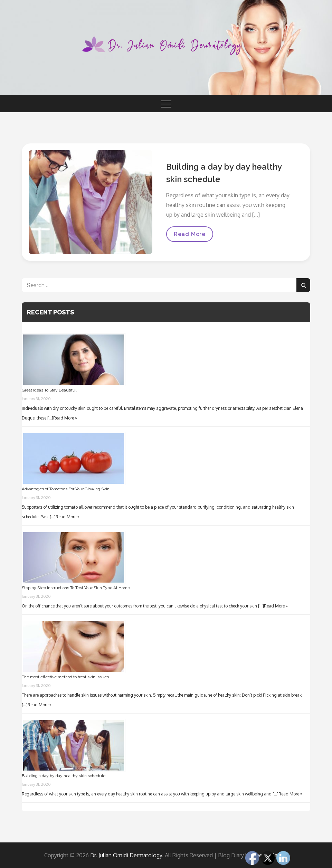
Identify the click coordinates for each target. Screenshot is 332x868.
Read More (189, 236)
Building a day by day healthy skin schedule (64, 776)
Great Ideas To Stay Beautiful (49, 390)
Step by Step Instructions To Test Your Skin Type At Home (76, 588)
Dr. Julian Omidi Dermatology (126, 855)
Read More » (65, 418)
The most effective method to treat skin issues (65, 677)
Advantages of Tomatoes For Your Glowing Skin (66, 489)
